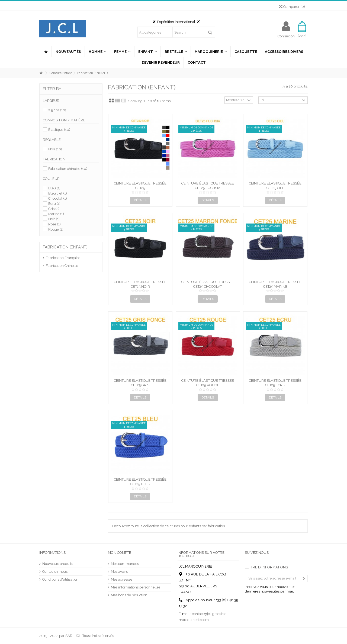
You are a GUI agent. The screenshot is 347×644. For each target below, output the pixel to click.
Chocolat (58, 198)
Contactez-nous (55, 572)
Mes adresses (122, 579)
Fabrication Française (63, 258)
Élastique (59, 130)
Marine (56, 214)
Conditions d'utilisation (60, 579)
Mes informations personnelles (136, 587)
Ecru (54, 204)
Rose (54, 224)
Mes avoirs (119, 572)
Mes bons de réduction (129, 595)
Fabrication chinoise (68, 169)
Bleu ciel (58, 193)
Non (55, 149)
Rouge (56, 229)
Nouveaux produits (58, 564)
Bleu (54, 188)
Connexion (286, 36)
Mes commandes (125, 564)
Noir (54, 219)
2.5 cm (57, 110)
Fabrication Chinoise (62, 266)
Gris (54, 209)
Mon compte (120, 553)
